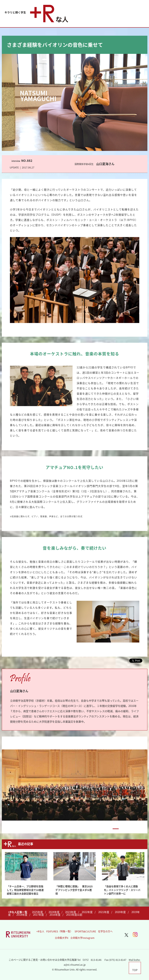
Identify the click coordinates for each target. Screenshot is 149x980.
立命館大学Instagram (82, 938)
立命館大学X (62, 938)
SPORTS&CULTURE (85, 931)
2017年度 (38, 915)
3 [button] (124, 829)
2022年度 (87, 912)
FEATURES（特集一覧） (59, 931)
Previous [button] (9, 787)
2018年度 (22, 915)
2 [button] (116, 829)
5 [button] (141, 829)
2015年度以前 (74, 915)
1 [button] (107, 829)
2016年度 (55, 915)
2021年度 (104, 912)
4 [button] (133, 829)
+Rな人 (40, 931)
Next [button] (140, 787)
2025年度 (37, 912)
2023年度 (71, 912)
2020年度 (120, 912)
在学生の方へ (105, 931)
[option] (75, 785)
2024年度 (54, 912)
